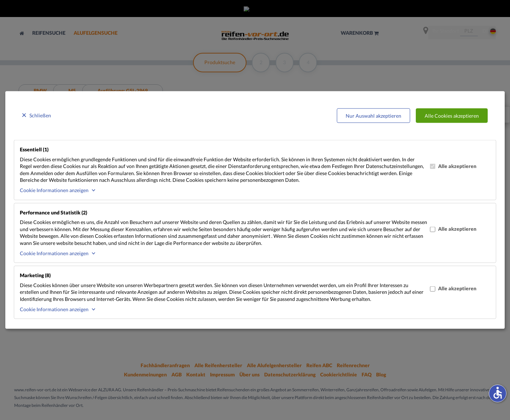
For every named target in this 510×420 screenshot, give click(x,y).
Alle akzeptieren (453, 166)
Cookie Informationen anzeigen (54, 190)
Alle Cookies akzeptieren (452, 115)
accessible (498, 393)
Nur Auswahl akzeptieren (373, 115)
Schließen (40, 115)
